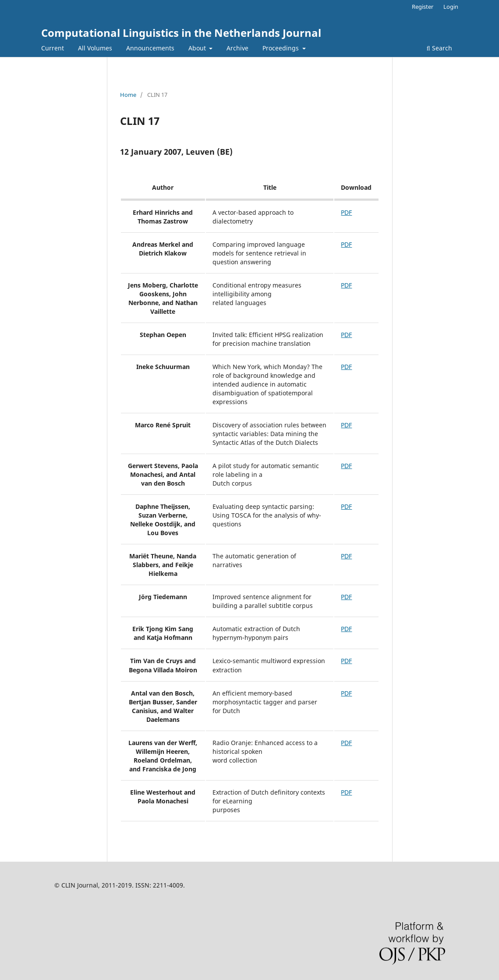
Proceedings (281, 48)
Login (451, 7)
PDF (346, 212)
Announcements (150, 48)
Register (423, 7)
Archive (237, 48)
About (198, 48)
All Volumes (95, 48)
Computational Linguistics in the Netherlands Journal (181, 33)
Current (53, 48)
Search (439, 48)
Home (128, 95)
